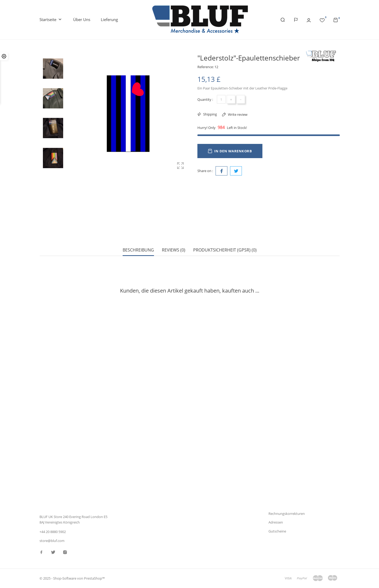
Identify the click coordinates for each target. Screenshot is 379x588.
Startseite (51, 20)
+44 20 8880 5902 (53, 532)
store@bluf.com (52, 541)
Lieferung (109, 19)
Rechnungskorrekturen (287, 514)
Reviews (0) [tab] (174, 232)
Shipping (210, 114)
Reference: (206, 67)
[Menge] (221, 99)
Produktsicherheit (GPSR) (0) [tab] (225, 232)
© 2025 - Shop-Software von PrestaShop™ (72, 579)
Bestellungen (279, 505)
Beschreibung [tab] (138, 232)
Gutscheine (277, 531)
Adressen (276, 522)
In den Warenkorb (230, 151)
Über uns (82, 19)
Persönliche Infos (282, 496)
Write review (237, 114)
